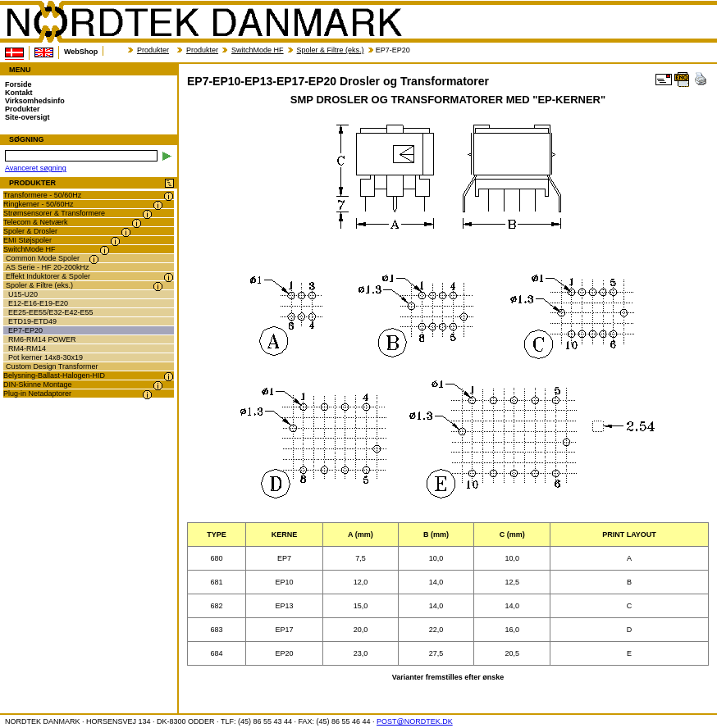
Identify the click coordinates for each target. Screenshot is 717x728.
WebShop (81, 52)
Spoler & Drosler (30, 231)
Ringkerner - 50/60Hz (39, 204)
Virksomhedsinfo (35, 101)
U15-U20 (23, 294)
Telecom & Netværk (36, 222)
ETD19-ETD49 (32, 321)
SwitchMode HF (258, 50)
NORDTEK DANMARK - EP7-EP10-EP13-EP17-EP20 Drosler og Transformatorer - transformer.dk (203, 22)
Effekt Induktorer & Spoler (48, 276)
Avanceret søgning (36, 168)
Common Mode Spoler (43, 258)
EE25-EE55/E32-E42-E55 (51, 312)
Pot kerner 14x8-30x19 (46, 357)
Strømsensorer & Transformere (54, 213)
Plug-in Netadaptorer (37, 394)
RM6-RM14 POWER (42, 339)
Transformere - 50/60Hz (42, 195)
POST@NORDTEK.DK (415, 721)
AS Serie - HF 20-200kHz (48, 267)
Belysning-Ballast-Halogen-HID (54, 375)
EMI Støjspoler (27, 240)
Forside (18, 84)
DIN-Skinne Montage (38, 384)
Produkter (153, 50)
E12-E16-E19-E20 (38, 303)
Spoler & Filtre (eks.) (331, 50)
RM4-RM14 (27, 348)
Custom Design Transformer (52, 366)
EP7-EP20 (25, 330)
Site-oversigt (27, 117)
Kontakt (19, 93)
